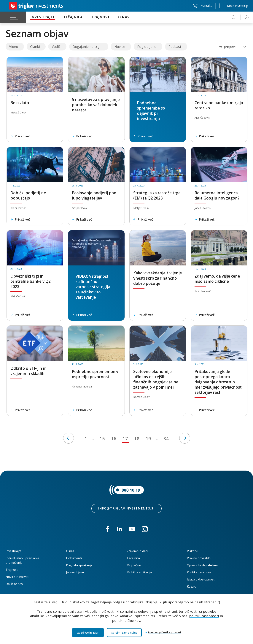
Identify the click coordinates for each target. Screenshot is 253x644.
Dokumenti (74, 558)
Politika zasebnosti (200, 572)
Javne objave (75, 572)
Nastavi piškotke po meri (165, 633)
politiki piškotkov (126, 621)
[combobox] (233, 47)
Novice (120, 47)
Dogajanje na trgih (87, 47)
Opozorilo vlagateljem (202, 565)
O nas (70, 551)
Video (14, 47)
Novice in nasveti (17, 577)
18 (137, 438)
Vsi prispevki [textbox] (228, 47)
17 (125, 438)
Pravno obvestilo (199, 558)
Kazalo (192, 586)
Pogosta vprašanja (79, 565)
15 (102, 438)
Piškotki (192, 551)
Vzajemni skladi (137, 551)
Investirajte (13, 551)
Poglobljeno (147, 47)
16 (114, 438)
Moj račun (134, 565)
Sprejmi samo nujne (124, 633)
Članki (35, 47)
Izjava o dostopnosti (201, 579)
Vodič (56, 47)
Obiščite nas (14, 584)
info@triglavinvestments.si (126, 508)
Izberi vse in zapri (88, 633)
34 (166, 438)
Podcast (175, 47)
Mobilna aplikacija (139, 572)
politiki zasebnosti (204, 616)
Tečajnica (133, 558)
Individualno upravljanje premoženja (22, 560)
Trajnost (12, 570)
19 (148, 438)
